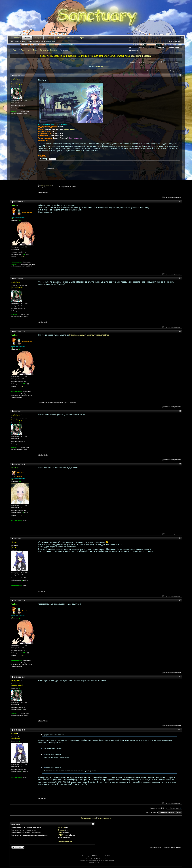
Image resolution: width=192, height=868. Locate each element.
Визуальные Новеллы (48, 50)
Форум (27, 38)
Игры (82, 38)
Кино (92, 38)
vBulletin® (97, 859)
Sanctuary (166, 848)
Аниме (49, 38)
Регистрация (174, 48)
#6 (180, 464)
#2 (180, 202)
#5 (180, 411)
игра (51, 185)
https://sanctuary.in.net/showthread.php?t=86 (89, 335)
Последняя (176, 62)
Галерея (38, 38)
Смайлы (61, 830)
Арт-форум (25, 50)
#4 (180, 331)
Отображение (175, 71)
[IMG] (60, 832)
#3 (180, 278)
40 (21, 515)
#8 (180, 600)
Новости (16, 38)
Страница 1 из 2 (156, 62)
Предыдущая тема (88, 818)
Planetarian (98, 67)
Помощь (162, 48)
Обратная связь (156, 848)
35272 (23, 257)
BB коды (61, 827)
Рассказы (71, 38)
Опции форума (38, 41)
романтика (69, 129)
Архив (173, 848)
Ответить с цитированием (172, 197)
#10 (180, 730)
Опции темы (151, 71)
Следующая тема (104, 818)
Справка (29, 41)
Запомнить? (134, 51)
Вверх (179, 813)
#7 (180, 538)
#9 (180, 677)
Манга (60, 38)
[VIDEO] (61, 835)
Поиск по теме (163, 71)
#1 (180, 75)
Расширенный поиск (174, 41)
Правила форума (65, 841)
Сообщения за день (18, 41)
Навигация (50, 41)
